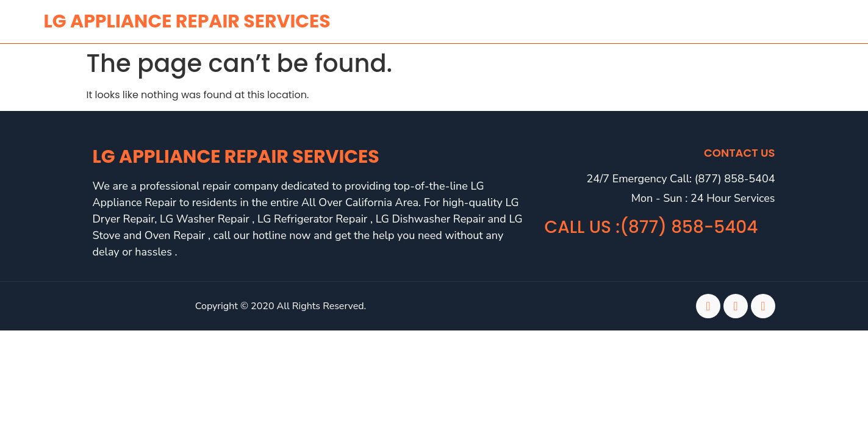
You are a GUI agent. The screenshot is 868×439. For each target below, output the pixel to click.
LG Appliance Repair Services (236, 157)
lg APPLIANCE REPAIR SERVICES (187, 21)
